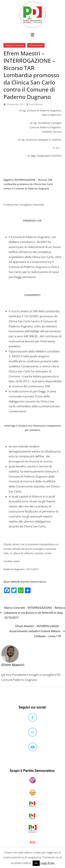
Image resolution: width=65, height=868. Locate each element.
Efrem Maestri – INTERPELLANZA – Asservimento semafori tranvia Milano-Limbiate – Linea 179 (37, 631)
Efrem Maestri (36, 104)
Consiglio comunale (14, 45)
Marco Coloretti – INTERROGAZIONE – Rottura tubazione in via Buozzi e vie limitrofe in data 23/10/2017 (32, 613)
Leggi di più (47, 863)
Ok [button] (36, 863)
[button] (32, 35)
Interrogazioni (36, 45)
